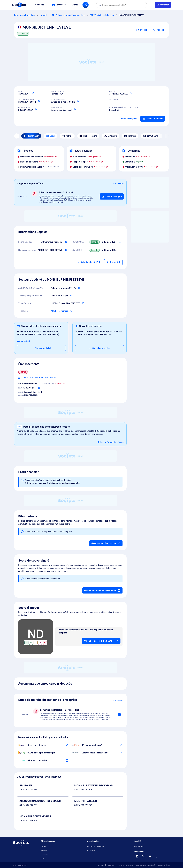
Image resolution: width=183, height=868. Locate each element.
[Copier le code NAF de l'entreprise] (79, 288)
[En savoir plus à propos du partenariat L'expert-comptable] (67, 760)
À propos (101, 865)
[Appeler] (158, 30)
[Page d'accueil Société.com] (19, 5)
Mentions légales (129, 119)
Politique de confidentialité (146, 865)
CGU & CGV (112, 865)
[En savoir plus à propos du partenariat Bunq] (67, 753)
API (42, 859)
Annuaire (44, 855)
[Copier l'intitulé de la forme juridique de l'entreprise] (66, 242)
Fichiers (44, 850)
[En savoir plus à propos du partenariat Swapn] (67, 745)
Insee (112, 110)
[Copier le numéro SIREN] (33, 93)
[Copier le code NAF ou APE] (78, 101)
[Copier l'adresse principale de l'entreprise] (131, 93)
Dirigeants (111, 136)
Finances (130, 136)
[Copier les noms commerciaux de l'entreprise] (66, 250)
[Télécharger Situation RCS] (120, 250)
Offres (75, 5)
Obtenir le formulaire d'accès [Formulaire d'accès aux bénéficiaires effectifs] (111, 442)
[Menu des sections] (17, 136)
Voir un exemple (118, 184)
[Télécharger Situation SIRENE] (120, 242)
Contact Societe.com (96, 846)
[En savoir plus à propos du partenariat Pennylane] (121, 753)
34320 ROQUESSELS (119, 94)
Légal (50, 136)
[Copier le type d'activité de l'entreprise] (83, 303)
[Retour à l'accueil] (21, 843)
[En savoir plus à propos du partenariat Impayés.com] (121, 745)
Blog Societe (139, 846)
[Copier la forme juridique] (75, 109)
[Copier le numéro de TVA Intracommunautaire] (36, 109)
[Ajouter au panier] (112, 196)
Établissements (88, 136)
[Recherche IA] (86, 5)
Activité (67, 136)
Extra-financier (152, 136)
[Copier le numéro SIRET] (39, 101)
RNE (117, 110)
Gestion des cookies (126, 865)
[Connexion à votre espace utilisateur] (163, 5)
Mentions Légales (164, 865)
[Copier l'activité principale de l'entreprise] (71, 296)
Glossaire (91, 850)
